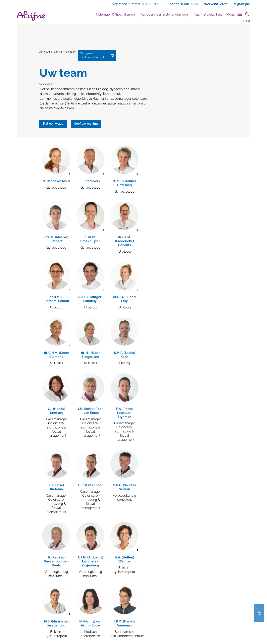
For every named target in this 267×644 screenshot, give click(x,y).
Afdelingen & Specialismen (115, 14)
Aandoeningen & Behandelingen (164, 14)
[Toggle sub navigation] (234, 14)
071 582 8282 (190, 606)
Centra (58, 52)
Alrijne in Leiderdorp (58, 595)
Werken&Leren (216, 4)
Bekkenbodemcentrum (95, 55)
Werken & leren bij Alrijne (108, 590)
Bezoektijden (100, 595)
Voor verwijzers (148, 606)
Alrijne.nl (45, 52)
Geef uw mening (149, 595)
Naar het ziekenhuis (208, 14)
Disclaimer (80, 629)
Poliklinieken (99, 612)
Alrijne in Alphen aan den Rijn (64, 601)
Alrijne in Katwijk (55, 606)
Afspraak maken (149, 590)
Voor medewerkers (150, 612)
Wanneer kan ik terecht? (107, 606)
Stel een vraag (148, 601)
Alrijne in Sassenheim (59, 612)
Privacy (66, 629)
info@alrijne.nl (191, 612)
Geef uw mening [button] (90, 123)
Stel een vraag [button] (54, 123)
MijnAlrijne (242, 4)
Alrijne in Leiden (55, 590)
